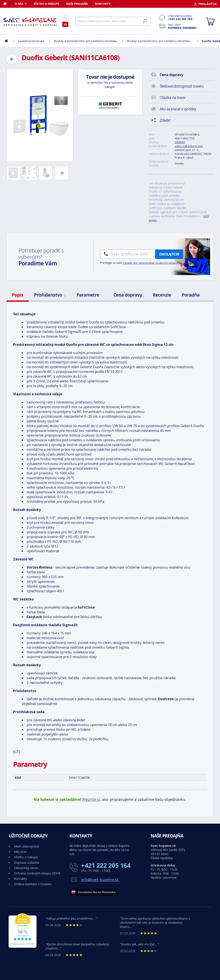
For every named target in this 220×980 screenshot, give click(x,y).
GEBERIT (180, 142)
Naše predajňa (77, 4)
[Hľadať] (113, 21)
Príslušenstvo (50, 295)
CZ (65, 18)
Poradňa (191, 295)
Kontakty (103, 4)
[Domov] (7, 4)
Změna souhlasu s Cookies (33, 884)
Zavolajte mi (169, 254)
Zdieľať (165, 120)
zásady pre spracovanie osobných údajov (150, 263)
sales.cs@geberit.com (189, 146)
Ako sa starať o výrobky (178, 109)
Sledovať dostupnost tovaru (182, 86)
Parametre (90, 295)
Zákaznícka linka (182, 17)
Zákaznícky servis (26, 868)
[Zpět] (12, 59)
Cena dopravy (128, 295)
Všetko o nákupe (46, 4)
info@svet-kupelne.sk (100, 880)
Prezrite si (91, 799)
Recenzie (162, 295)
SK (65, 24)
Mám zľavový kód (26, 846)
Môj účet (20, 852)
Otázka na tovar (173, 97)
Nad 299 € (182, 26)
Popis (18, 295)
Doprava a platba (26, 862)
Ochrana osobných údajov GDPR (37, 873)
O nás (19, 4)
